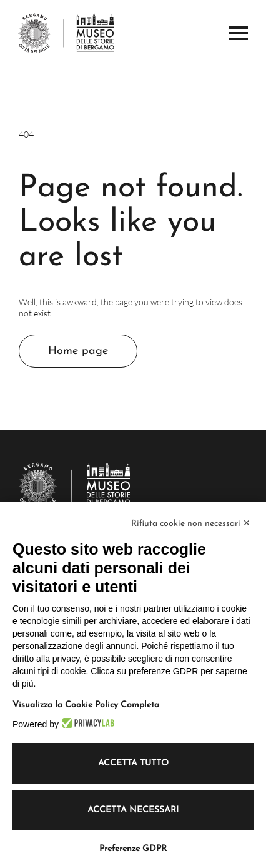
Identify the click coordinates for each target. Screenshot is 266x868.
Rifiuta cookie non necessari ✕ (191, 524)
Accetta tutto (133, 763)
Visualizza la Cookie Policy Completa (86, 705)
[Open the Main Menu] (239, 33)
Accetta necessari (133, 810)
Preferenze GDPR (133, 849)
